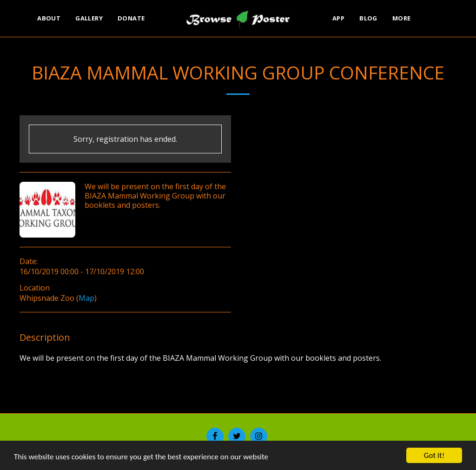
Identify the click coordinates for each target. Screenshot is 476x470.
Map (86, 298)
